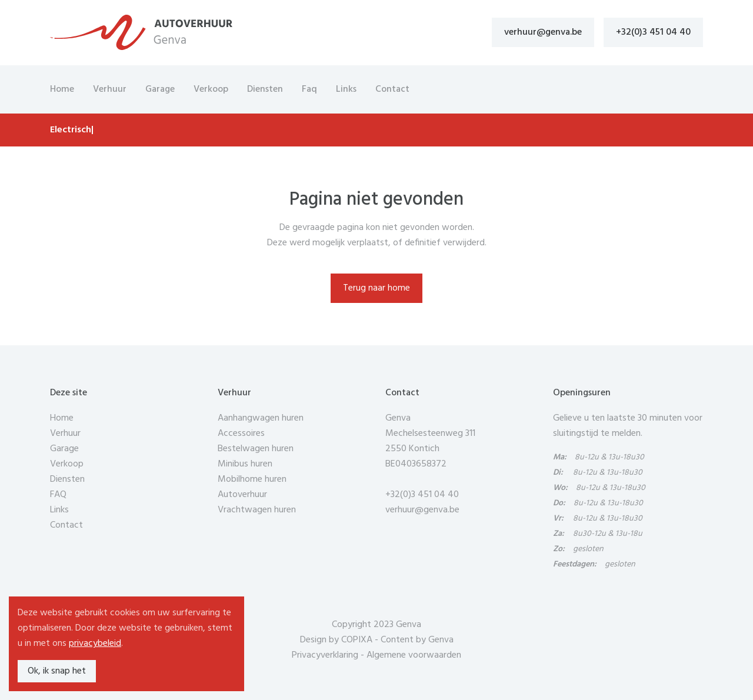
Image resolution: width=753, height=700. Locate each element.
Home (62, 89)
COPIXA (357, 640)
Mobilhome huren (252, 479)
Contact (392, 89)
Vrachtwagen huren (257, 510)
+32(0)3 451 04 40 (653, 32)
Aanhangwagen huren (261, 418)
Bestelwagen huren (256, 449)
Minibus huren (245, 464)
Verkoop (211, 89)
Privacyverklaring (325, 655)
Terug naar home (376, 288)
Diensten (265, 89)
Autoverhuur (242, 495)
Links (346, 89)
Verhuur (110, 89)
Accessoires (241, 434)
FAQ (58, 495)
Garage (160, 89)
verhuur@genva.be (543, 32)
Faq (309, 89)
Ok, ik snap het (57, 671)
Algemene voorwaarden (414, 655)
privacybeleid (95, 644)
